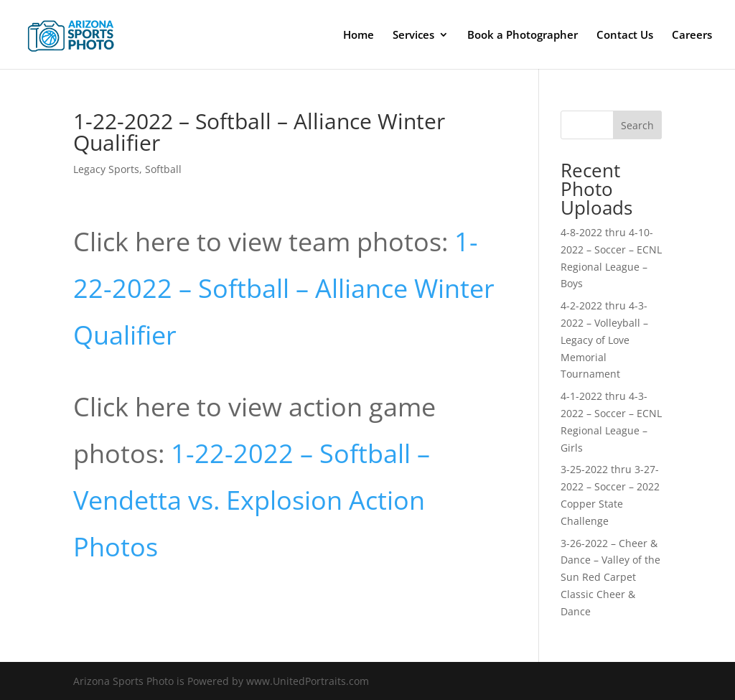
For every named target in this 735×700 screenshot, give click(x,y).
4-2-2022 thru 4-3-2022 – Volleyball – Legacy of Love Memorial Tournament (604, 340)
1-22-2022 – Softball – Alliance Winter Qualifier (284, 288)
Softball (163, 169)
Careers (692, 36)
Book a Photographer (523, 36)
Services (413, 36)
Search (637, 125)
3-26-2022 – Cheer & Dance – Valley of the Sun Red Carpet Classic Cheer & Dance (610, 577)
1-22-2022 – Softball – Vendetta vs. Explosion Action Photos (252, 500)
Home (359, 36)
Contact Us (625, 36)
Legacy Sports (106, 169)
